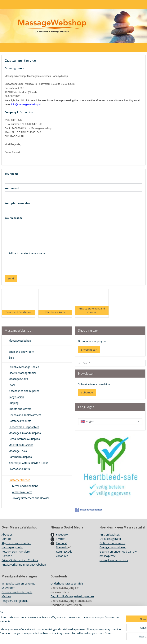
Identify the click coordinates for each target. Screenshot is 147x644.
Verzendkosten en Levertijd (18, 583)
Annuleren (25, 552)
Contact (6, 539)
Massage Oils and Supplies (25, 433)
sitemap (88, 637)
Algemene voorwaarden (16, 543)
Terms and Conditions (25, 486)
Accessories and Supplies (24, 391)
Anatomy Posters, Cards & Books (28, 463)
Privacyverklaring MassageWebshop (24, 565)
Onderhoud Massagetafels (67, 583)
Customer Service (19, 480)
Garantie (7, 556)
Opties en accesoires (112, 543)
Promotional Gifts (19, 469)
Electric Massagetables (23, 373)
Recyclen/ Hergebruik (15, 601)
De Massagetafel (110, 539)
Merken (6, 596)
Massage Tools (18, 451)
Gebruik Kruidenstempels (17, 592)
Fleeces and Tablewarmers (25, 415)
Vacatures (62, 556)
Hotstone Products (20, 421)
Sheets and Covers (20, 409)
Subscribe (87, 392)
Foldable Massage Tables (24, 367)
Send (11, 278)
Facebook (62, 534)
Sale (11, 358)
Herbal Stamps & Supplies (24, 439)
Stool (12, 385)
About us (7, 534)
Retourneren (9, 552)
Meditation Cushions (21, 445)
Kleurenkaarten (60, 609)
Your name (11, 173)
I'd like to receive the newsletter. (28, 253)
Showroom (8, 588)
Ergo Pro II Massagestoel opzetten (72, 596)
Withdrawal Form (22, 492)
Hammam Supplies (20, 457)
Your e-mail (12, 188)
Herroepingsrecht (12, 547)
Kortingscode (64, 552)
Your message (14, 218)
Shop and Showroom (21, 352)
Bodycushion (16, 397)
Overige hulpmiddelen (113, 547)
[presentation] (34, 265)
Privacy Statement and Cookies (31, 498)
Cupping (14, 403)
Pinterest (61, 543)
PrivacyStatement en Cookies (20, 560)
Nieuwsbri (62, 547)
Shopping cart (89, 350)
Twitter (60, 539)
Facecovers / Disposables (24, 427)
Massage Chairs (18, 379)
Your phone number (18, 203)
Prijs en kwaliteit (110, 534)
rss (96, 637)
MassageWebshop (20, 341)
